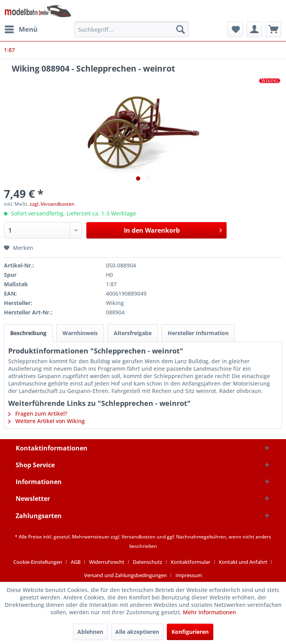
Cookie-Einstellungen (38, 562)
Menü (21, 28)
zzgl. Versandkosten (52, 204)
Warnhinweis (80, 333)
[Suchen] (181, 29)
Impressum (189, 575)
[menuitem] (21, 29)
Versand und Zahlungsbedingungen (125, 575)
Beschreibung (28, 333)
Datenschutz (147, 562)
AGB (76, 562)
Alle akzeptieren (137, 632)
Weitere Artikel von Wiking (46, 421)
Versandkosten (139, 537)
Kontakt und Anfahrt (243, 562)
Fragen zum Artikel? (38, 413)
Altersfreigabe (133, 333)
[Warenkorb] (273, 29)
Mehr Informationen (209, 612)
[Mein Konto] (254, 29)
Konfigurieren (190, 632)
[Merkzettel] (235, 29)
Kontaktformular (190, 562)
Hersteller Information (198, 333)
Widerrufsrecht (107, 562)
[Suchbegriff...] (131, 29)
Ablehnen (90, 632)
